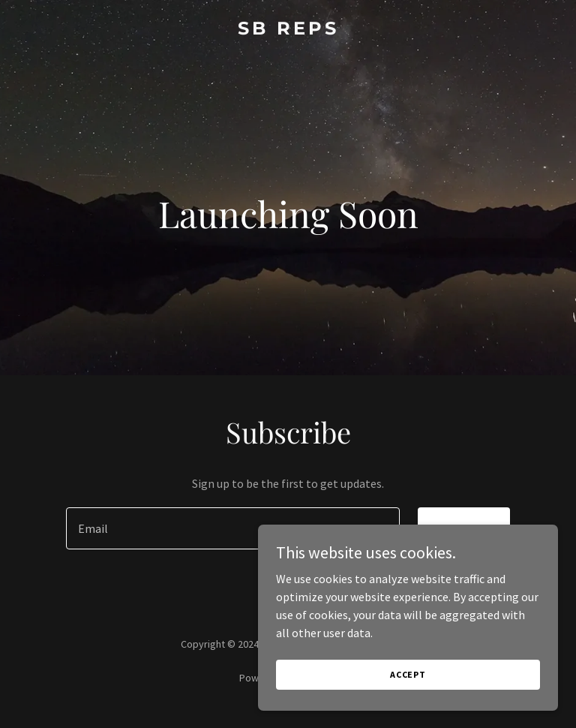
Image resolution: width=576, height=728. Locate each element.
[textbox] (233, 528)
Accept (408, 674)
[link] (288, 30)
